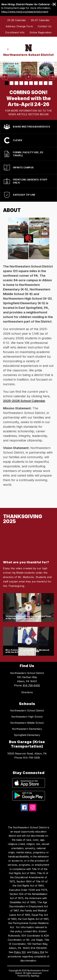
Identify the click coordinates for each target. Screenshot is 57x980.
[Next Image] (52, 77)
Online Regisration (41, 32)
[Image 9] (46, 83)
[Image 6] (31, 83)
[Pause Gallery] (28, 77)
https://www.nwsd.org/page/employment (25, 12)
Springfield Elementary (27, 735)
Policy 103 (20, 952)
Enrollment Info (15, 32)
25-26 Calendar (17, 20)
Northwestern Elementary (27, 729)
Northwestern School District (27, 711)
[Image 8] (41, 83)
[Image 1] (7, 83)
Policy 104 (38, 952)
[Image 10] (50, 83)
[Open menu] (8, 49)
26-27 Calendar (40, 20)
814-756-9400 (31, 685)
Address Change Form (19, 26)
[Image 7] (36, 83)
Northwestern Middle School (27, 723)
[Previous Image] (5, 77)
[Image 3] (16, 83)
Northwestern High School (27, 717)
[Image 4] (21, 83)
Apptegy (35, 976)
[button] (28, 558)
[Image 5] (26, 83)
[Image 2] (12, 83)
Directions (27, 692)
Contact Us (45, 26)
